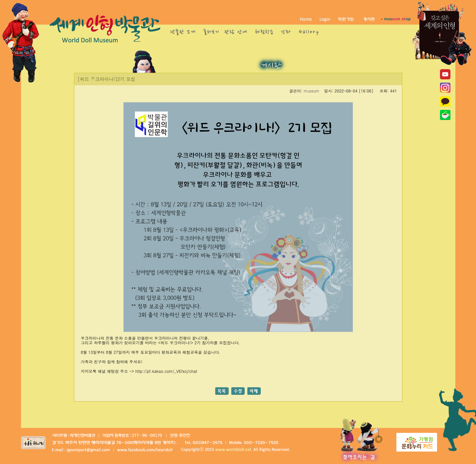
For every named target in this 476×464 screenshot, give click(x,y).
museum (312, 91)
